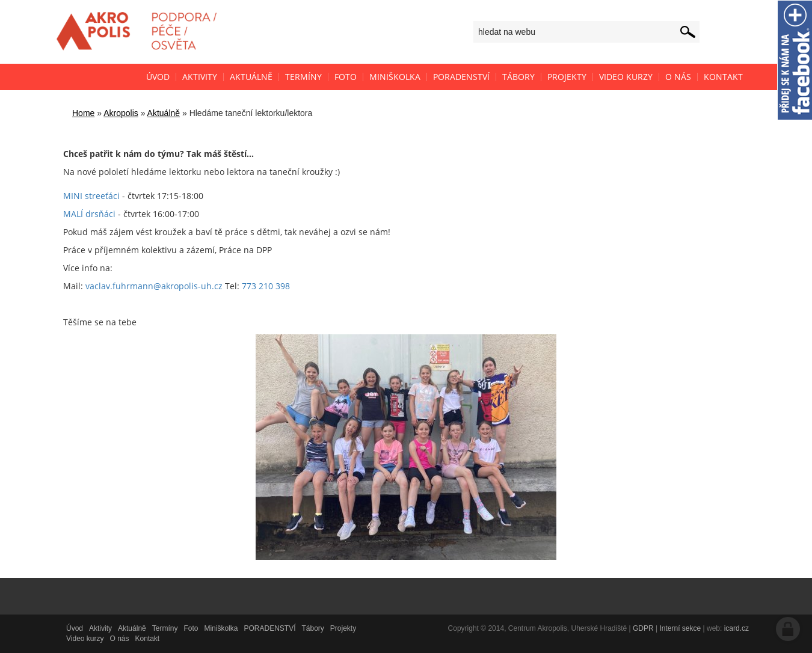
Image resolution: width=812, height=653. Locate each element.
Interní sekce (680, 628)
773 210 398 (266, 286)
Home (83, 113)
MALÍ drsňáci (89, 214)
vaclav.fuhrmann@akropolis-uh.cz (154, 286)
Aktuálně (164, 113)
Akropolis (121, 113)
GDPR (643, 628)
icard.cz (737, 628)
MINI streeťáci (91, 196)
